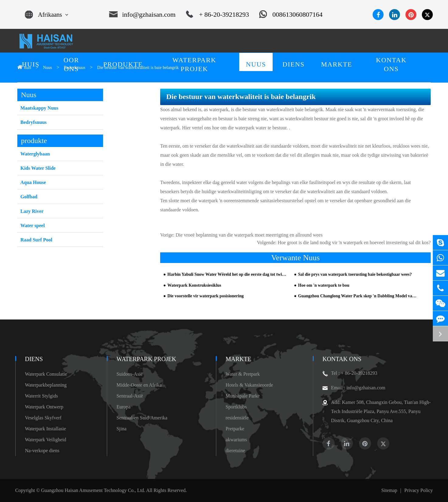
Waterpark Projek (146, 359)
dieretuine (235, 451)
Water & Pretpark (243, 374)
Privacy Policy (419, 490)
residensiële (237, 418)
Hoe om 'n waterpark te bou (324, 285)
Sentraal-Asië (130, 396)
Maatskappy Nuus (39, 108)
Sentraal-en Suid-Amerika (142, 418)
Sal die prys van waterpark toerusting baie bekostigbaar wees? (355, 274)
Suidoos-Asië (129, 374)
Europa (123, 407)
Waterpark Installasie (45, 429)
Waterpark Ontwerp (44, 407)
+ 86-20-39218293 (218, 15)
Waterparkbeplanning (46, 385)
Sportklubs (236, 407)
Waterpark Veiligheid (46, 440)
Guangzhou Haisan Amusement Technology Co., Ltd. (93, 490)
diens (34, 359)
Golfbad (29, 197)
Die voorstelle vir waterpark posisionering (206, 296)
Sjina (121, 429)
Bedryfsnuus (33, 122)
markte (238, 359)
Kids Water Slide (38, 168)
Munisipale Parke (243, 396)
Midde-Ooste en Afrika (139, 385)
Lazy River (32, 211)
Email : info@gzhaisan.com (354, 388)
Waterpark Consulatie (46, 374)
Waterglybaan (35, 154)
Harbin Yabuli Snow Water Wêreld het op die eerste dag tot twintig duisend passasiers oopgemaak (228, 274)
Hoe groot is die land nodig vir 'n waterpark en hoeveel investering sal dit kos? (354, 242)
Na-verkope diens (42, 451)
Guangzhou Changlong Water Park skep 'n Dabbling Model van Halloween (358, 296)
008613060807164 (291, 15)
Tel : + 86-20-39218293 (350, 373)
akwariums (236, 440)
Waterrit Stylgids (41, 396)
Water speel (33, 225)
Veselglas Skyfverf (43, 418)
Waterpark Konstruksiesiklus (194, 285)
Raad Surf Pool (36, 240)
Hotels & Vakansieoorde (249, 385)
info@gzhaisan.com (142, 15)
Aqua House (33, 182)
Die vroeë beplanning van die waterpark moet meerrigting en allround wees (249, 235)
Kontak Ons (342, 359)
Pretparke (235, 429)
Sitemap (389, 490)
